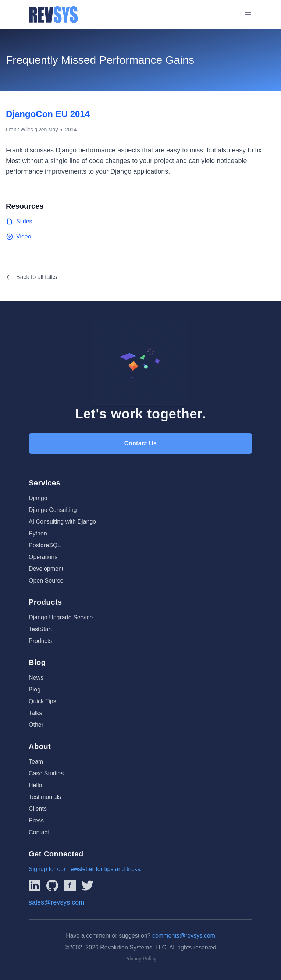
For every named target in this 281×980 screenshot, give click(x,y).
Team (36, 762)
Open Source (46, 581)
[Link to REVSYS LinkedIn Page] (35, 885)
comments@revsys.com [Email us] (184, 936)
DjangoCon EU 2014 (48, 114)
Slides (19, 222)
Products (40, 641)
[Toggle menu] (248, 15)
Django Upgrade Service (61, 617)
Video (19, 237)
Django (38, 498)
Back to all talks (31, 277)
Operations (43, 557)
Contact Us (140, 443)
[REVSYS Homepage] (54, 15)
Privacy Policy (140, 959)
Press (36, 820)
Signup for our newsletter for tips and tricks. (85, 869)
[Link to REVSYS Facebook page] (70, 885)
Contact (39, 832)
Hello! (36, 785)
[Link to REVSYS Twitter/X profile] (88, 885)
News (36, 678)
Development (46, 569)
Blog (35, 689)
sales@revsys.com (56, 902)
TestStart (40, 629)
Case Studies (46, 773)
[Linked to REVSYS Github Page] (52, 885)
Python (38, 533)
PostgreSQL (45, 545)
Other (36, 725)
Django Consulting (53, 510)
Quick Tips (42, 701)
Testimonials (45, 797)
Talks (35, 713)
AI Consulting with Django (62, 522)
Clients (38, 809)
